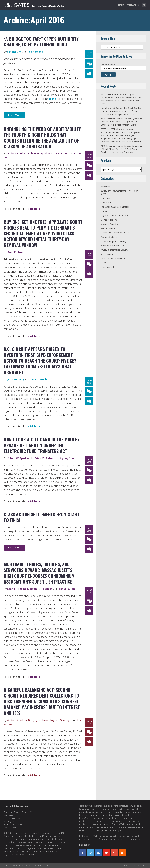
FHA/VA (104, 211)
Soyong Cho (14, 52)
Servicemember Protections (113, 259)
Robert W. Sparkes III (41, 153)
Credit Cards (106, 203)
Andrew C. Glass (17, 153)
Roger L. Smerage (60, 720)
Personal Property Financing (113, 241)
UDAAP (104, 263)
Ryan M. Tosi (15, 252)
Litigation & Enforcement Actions (116, 215)
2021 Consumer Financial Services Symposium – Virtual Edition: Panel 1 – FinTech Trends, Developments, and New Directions (122, 149)
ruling (53, 99)
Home (121, 5)
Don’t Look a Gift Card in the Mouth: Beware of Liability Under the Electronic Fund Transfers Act (41, 445)
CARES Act (105, 198)
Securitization (107, 254)
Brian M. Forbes (44, 458)
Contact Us (133, 5)
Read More (15, 115)
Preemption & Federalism (112, 246)
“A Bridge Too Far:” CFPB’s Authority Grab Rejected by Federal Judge (41, 42)
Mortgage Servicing (109, 224)
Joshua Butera (67, 589)
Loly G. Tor (61, 153)
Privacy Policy (129, 865)
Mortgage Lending (109, 220)
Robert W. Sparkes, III (20, 458)
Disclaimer (141, 865)
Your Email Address (108, 64)
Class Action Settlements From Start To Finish (42, 517)
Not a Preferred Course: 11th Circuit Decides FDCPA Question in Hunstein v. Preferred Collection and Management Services (121, 111)
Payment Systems (109, 237)
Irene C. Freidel (39, 379)
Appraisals (105, 187)
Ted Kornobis (35, 52)
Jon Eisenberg (16, 379)
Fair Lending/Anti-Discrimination (115, 207)
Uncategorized (107, 267)
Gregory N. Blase (38, 720)
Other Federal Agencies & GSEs (115, 233)
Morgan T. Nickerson (40, 589)
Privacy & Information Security (114, 250)
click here (34, 209)
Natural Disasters (108, 228)
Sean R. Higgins (17, 589)
